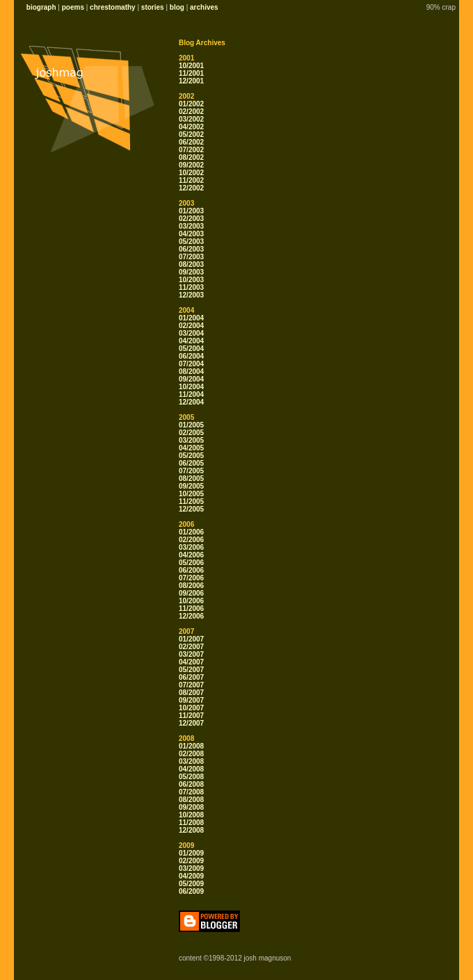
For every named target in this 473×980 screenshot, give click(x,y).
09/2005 (191, 486)
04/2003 (191, 234)
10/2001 (191, 66)
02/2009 (191, 861)
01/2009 (191, 853)
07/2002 (191, 150)
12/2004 (191, 402)
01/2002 (191, 104)
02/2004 (191, 326)
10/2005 (191, 494)
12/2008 (191, 830)
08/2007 (191, 693)
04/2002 (191, 127)
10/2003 (191, 280)
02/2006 (191, 540)
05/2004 (191, 349)
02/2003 (191, 219)
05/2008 (191, 777)
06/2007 (191, 677)
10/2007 (191, 708)
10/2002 (191, 173)
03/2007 (191, 654)
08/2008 (191, 800)
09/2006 (191, 593)
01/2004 (191, 318)
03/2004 (191, 333)
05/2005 (191, 456)
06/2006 (191, 570)
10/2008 (191, 815)
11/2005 (191, 501)
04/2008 (191, 769)
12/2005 (191, 509)
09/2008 (191, 807)
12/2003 (191, 295)
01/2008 (191, 746)
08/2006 (191, 586)
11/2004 (191, 394)
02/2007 (191, 647)
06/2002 (191, 142)
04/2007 (191, 662)
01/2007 (191, 639)
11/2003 (191, 287)
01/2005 (191, 425)
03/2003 (191, 226)
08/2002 (191, 157)
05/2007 (191, 670)
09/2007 (191, 700)
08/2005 (191, 479)
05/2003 (191, 242)
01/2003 (191, 211)
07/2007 (191, 685)
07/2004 (191, 364)
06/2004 (191, 356)
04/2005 (191, 448)
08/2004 (191, 371)
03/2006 (191, 547)
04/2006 (191, 555)
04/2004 (191, 341)
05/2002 (191, 134)
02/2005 (191, 433)
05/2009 (191, 884)
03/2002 (191, 119)
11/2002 (191, 180)
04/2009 (191, 876)
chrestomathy (113, 7)
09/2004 (191, 379)
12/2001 (191, 81)
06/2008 (191, 784)
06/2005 (191, 463)
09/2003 (191, 272)
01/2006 (191, 532)
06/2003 (191, 249)
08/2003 (191, 264)
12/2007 (191, 723)
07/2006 (191, 578)
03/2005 (191, 440)
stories (153, 7)
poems (73, 7)
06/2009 (191, 891)
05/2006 (191, 563)
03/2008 (191, 761)
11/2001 (191, 73)
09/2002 (191, 165)
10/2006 (191, 601)
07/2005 (191, 471)
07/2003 (191, 257)
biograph (41, 7)
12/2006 (191, 616)
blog (177, 7)
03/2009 (191, 868)
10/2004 (191, 387)
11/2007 (191, 716)
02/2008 (191, 754)
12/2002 (191, 188)
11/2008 (191, 823)
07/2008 (191, 792)
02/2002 (191, 112)
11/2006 (191, 609)
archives (204, 7)
